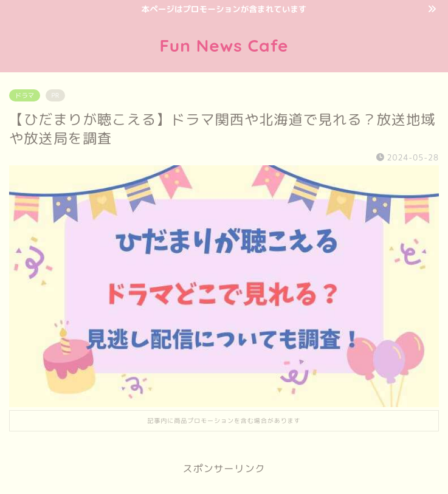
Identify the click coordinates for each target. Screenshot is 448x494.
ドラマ (25, 95)
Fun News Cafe (224, 45)
